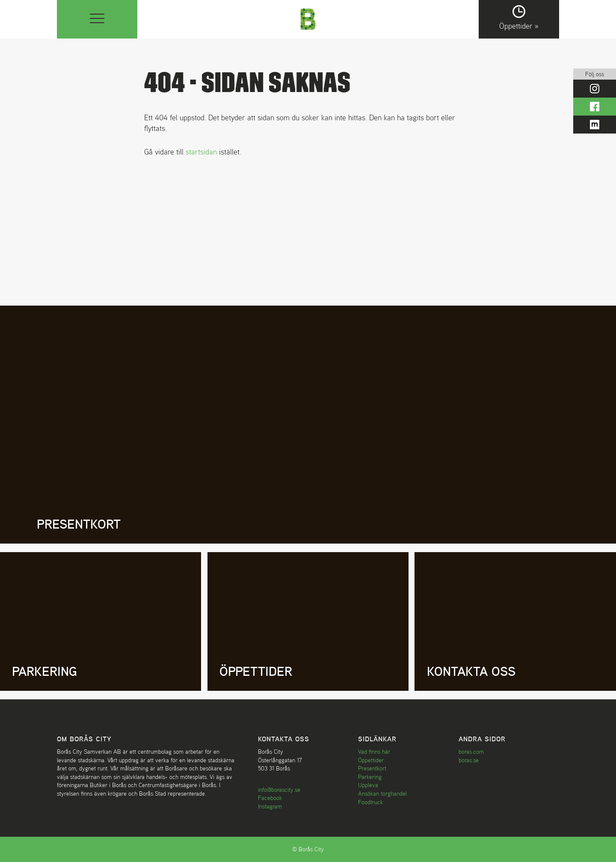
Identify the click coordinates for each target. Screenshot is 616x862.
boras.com (471, 752)
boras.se (469, 760)
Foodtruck (370, 802)
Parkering (370, 777)
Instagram (270, 806)
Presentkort (372, 768)
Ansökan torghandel (382, 794)
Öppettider (371, 760)
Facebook (270, 798)
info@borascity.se (279, 790)
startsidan (201, 152)
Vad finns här (374, 752)
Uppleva (368, 785)
